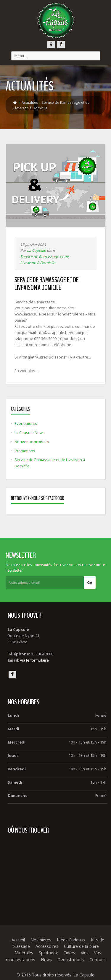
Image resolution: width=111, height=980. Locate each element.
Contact (97, 960)
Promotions (25, 451)
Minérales (24, 953)
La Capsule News (30, 433)
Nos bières (41, 940)
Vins (85, 953)
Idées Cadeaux (71, 940)
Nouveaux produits (32, 442)
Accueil (18, 940)
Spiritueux (48, 953)
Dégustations (71, 960)
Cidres (69, 953)
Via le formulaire (34, 660)
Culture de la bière (81, 946)
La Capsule (36, 250)
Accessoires (47, 946)
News (46, 960)
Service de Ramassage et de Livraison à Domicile (47, 284)
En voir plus (27, 371)
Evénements (26, 423)
